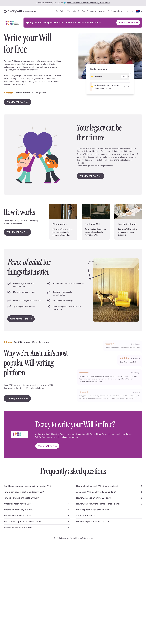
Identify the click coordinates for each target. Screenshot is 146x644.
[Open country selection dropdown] (139, 11)
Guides (102, 11)
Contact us (88, 538)
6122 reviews (24, 93)
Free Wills (60, 11)
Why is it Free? (73, 11)
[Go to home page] (20, 11)
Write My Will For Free (128, 23)
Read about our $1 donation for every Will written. (88, 3)
